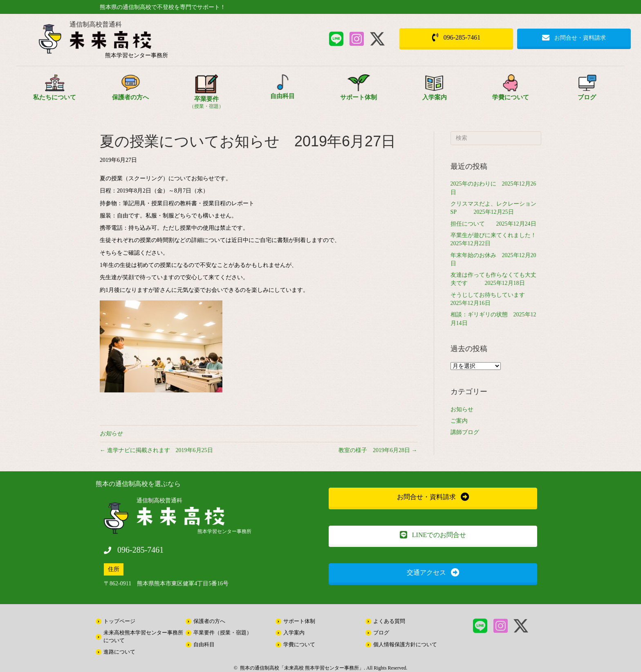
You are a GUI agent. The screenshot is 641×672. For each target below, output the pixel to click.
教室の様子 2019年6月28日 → (378, 450)
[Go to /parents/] (130, 91)
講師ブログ (465, 432)
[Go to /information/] (587, 91)
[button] (336, 39)
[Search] (496, 138)
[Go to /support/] (359, 91)
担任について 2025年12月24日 (493, 224)
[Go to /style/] (206, 95)
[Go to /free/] (282, 91)
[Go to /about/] (54, 91)
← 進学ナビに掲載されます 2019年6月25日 (156, 450)
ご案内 (459, 421)
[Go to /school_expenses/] (511, 91)
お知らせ (111, 433)
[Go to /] (137, 42)
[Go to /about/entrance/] (435, 91)
